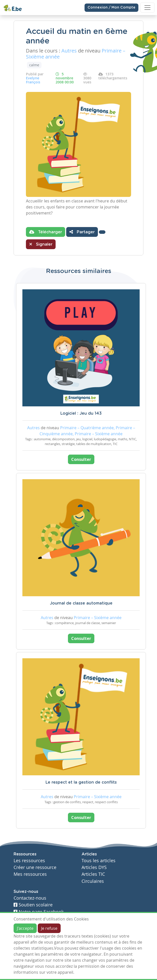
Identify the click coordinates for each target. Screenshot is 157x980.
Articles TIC (93, 874)
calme (34, 65)
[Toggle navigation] (147, 8)
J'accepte (25, 928)
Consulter (81, 459)
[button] (102, 232)
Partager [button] (82, 232)
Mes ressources (30, 874)
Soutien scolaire (33, 905)
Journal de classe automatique (81, 603)
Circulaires (93, 881)
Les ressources (29, 861)
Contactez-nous (30, 898)
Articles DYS (94, 867)
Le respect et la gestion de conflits (81, 782)
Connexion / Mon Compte (111, 8)
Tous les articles (99, 861)
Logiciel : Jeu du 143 (81, 413)
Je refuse (49, 928)
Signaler (41, 244)
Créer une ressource (35, 867)
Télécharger (46, 232)
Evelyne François (33, 80)
